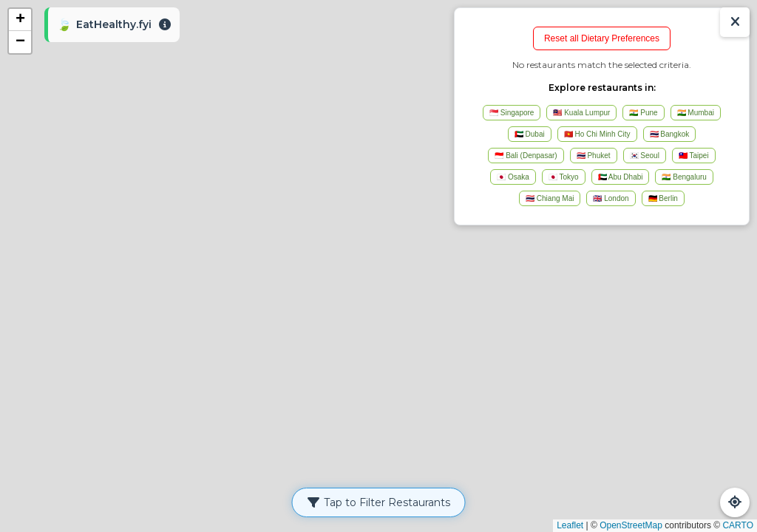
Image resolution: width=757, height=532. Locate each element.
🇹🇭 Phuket (594, 156)
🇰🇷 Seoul (645, 156)
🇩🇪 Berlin (663, 198)
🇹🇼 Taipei (694, 156)
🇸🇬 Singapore (512, 113)
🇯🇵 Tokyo (564, 177)
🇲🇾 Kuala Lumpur (581, 113)
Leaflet (570, 525)
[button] (20, 20)
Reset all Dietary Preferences (602, 38)
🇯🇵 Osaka (513, 177)
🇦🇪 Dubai (530, 134)
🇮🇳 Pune (643, 113)
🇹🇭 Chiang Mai (550, 198)
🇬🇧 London (611, 198)
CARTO (738, 525)
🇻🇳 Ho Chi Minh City (597, 134)
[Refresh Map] (735, 502)
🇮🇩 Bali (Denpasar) (526, 156)
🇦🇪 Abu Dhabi (621, 177)
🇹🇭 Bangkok (670, 134)
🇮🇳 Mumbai (696, 113)
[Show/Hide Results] (735, 22)
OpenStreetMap (631, 525)
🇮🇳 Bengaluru (684, 177)
